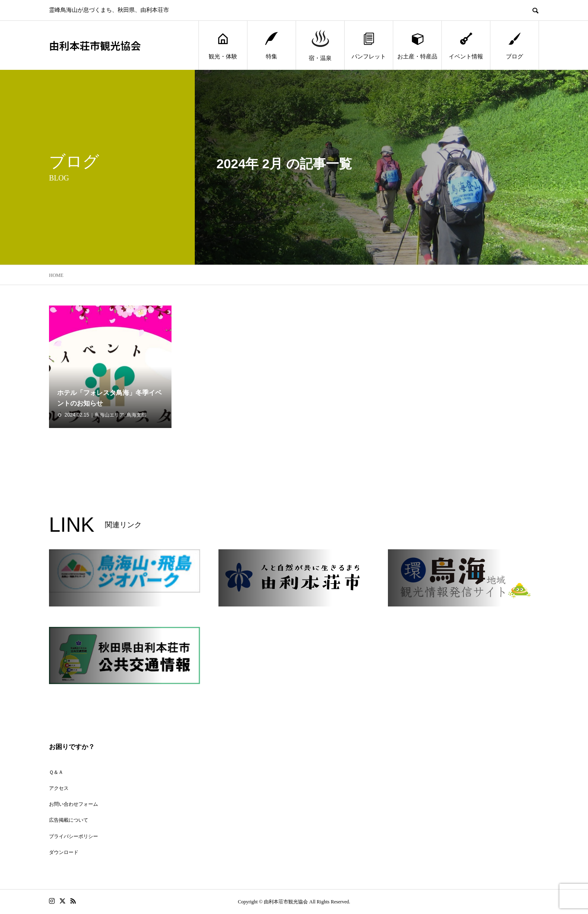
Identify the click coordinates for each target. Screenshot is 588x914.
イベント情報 (466, 45)
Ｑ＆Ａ (56, 772)
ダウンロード (64, 852)
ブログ (514, 45)
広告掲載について (69, 820)
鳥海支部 (136, 415)
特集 (272, 45)
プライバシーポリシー (73, 836)
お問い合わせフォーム (73, 804)
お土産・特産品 (417, 45)
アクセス (59, 788)
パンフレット (369, 45)
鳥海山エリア (109, 415)
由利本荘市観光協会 (95, 46)
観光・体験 (223, 45)
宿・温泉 (320, 45)
